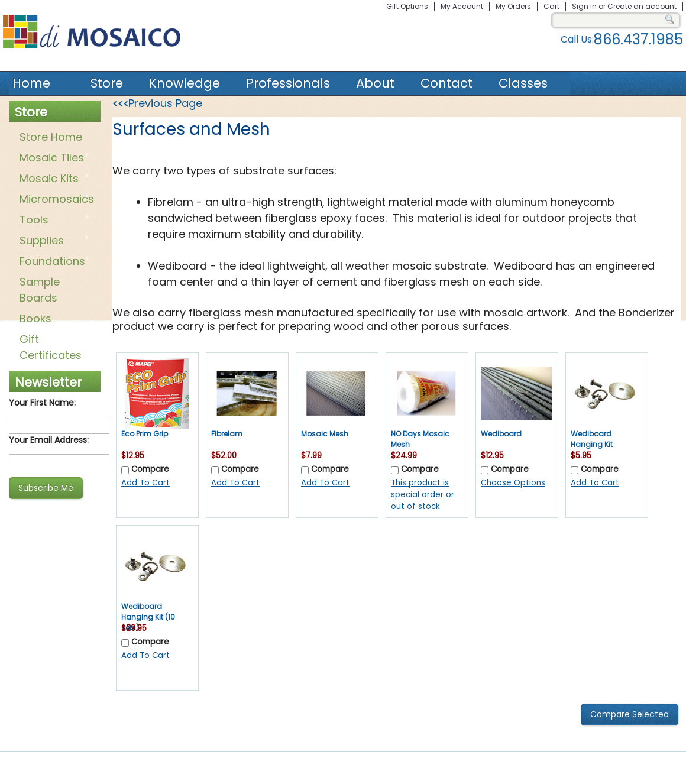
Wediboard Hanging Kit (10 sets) (148, 617)
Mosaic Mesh (325, 434)
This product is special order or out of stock (423, 495)
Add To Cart (145, 483)
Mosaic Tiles (52, 158)
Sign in (584, 6)
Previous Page (157, 103)
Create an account (642, 6)
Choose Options (513, 483)
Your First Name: (42, 403)
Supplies (52, 241)
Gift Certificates (51, 347)
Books (35, 318)
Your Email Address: (49, 440)
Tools (52, 221)
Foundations (52, 262)
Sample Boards (40, 290)
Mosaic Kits (52, 179)
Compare (150, 469)
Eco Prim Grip (145, 434)
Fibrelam (227, 434)
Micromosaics (54, 200)
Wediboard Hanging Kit (592, 439)
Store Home (51, 137)
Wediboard (501, 434)
